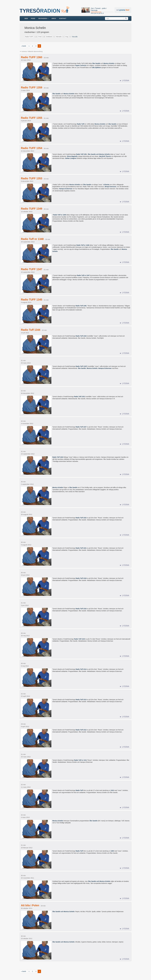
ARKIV (54, 18)
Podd (33, 18)
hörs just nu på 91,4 (97, 13)
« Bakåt (24, 46)
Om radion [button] (43, 18)
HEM (27, 18)
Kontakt (63, 18)
